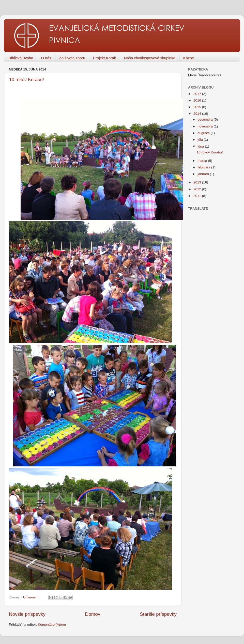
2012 (198, 189)
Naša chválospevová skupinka (150, 58)
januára (204, 174)
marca (203, 161)
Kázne (189, 58)
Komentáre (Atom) (52, 625)
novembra (206, 126)
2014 (198, 114)
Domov (93, 614)
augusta (204, 133)
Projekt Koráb (105, 58)
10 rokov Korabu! (27, 80)
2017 (198, 94)
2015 (198, 107)
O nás (46, 58)
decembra (206, 119)
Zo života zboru (72, 58)
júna (201, 146)
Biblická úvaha (21, 58)
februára (204, 167)
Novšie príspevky (27, 614)
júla (201, 140)
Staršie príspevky (158, 614)
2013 (198, 182)
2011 (198, 196)
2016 (198, 100)
